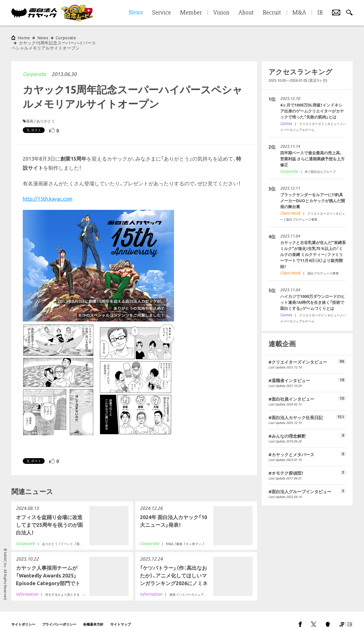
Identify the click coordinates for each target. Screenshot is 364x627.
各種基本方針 (93, 614)
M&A (299, 13)
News (43, 38)
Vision (221, 13)
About (246, 13)
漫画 (30, 111)
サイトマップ (121, 614)
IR (320, 13)
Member (191, 13)
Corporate (34, 64)
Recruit (272, 13)
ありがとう (46, 111)
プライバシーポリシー (59, 614)
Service (162, 13)
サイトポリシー (23, 614)
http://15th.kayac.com (48, 188)
